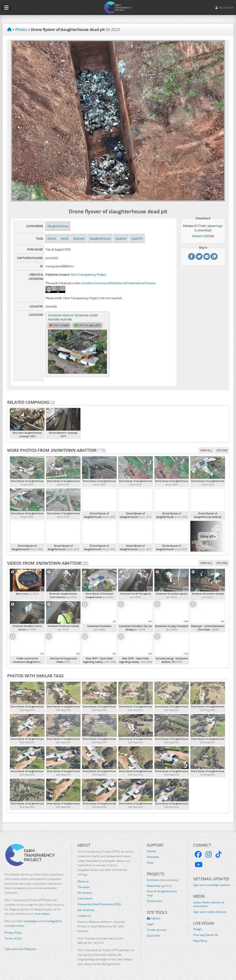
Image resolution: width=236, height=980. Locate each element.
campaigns (31, 921)
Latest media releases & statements (209, 904)
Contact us (84, 916)
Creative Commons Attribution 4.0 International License (119, 283)
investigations (53, 921)
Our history (85, 893)
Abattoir (121, 238)
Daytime (79, 238)
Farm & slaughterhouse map (162, 893)
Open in (59, 325)
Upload (222, 450)
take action (17, 926)
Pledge (198, 929)
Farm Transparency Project (88, 274)
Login (150, 924)
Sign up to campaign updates (212, 885)
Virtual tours (155, 901)
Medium (198, 236)
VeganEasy (200, 941)
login (220, 226)
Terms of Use (13, 938)
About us (83, 881)
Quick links (154, 935)
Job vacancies (86, 910)
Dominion (163, 880)
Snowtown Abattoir (61, 315)
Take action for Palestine (20, 949)
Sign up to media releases (210, 912)
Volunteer (153, 857)
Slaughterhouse (58, 226)
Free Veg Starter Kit (206, 935)
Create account (157, 930)
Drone (52, 238)
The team (84, 887)
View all (206, 450)
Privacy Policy (13, 932)
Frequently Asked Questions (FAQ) (99, 904)
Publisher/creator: (58, 274)
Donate (152, 851)
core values (42, 914)
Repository (159, 886)
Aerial (64, 238)
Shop (150, 862)
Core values (85, 899)
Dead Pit (137, 238)
